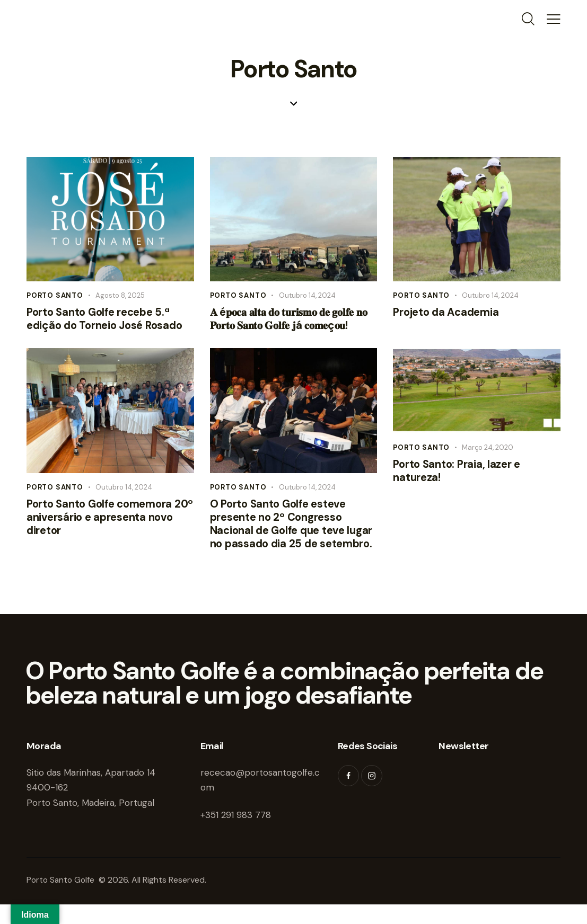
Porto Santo (55, 295)
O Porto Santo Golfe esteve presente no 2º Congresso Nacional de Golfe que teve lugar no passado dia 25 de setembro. (282, 535)
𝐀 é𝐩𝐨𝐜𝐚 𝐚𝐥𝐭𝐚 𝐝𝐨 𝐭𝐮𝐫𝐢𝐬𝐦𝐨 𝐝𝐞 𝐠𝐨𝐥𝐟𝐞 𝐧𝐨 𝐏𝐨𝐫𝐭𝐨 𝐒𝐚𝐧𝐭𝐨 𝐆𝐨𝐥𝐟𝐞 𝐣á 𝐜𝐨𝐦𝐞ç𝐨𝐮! (293, 320)
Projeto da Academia (449, 313)
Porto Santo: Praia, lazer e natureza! (460, 474)
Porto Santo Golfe (63, 900)
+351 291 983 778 (236, 834)
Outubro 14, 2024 (307, 295)
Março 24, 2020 (488, 450)
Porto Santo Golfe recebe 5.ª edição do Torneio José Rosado (108, 320)
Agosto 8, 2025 (120, 295)
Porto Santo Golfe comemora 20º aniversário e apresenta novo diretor (103, 521)
